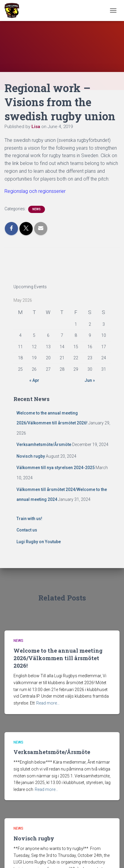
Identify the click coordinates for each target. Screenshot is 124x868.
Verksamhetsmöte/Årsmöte (44, 444)
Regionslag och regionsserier (35, 191)
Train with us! (29, 519)
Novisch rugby (31, 456)
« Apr (34, 380)
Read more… (48, 703)
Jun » (90, 380)
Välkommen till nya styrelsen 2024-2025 (56, 468)
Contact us (27, 530)
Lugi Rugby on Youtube (39, 542)
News (37, 209)
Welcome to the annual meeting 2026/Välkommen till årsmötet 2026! (58, 658)
